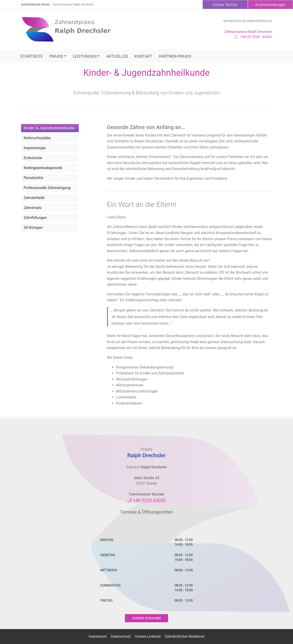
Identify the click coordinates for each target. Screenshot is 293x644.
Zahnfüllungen (35, 218)
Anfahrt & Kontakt (146, 618)
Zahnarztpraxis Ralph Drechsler (73, 4)
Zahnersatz (33, 208)
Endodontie (33, 158)
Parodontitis (34, 178)
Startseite (32, 56)
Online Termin (225, 5)
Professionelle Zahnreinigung (47, 188)
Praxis (56, 56)
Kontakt (143, 56)
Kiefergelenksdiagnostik (43, 168)
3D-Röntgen (33, 228)
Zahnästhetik (34, 198)
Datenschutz (121, 636)
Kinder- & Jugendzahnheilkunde (49, 128)
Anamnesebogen (270, 5)
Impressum (98, 636)
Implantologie (35, 148)
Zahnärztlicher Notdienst (185, 636)
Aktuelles (117, 56)
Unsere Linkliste (148, 636)
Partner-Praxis (175, 56)
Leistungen (85, 56)
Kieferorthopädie (37, 138)
